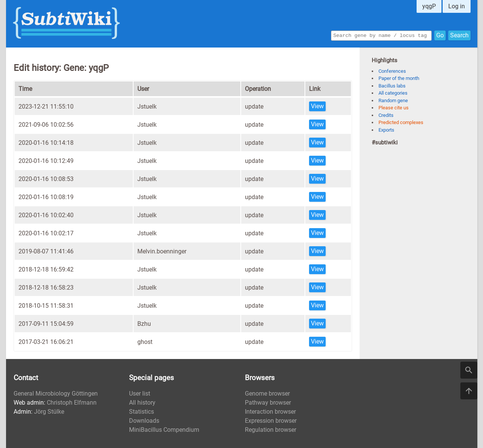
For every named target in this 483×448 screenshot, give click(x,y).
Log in (457, 6)
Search (459, 35)
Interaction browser (270, 412)
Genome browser (267, 394)
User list (140, 394)
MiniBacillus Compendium (164, 430)
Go (440, 35)
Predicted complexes (401, 122)
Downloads (144, 421)
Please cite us (394, 108)
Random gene (393, 100)
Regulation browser (271, 430)
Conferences (392, 71)
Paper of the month (399, 78)
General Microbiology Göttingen (56, 394)
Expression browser (271, 421)
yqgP (429, 6)
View (317, 106)
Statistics (142, 412)
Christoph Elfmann (72, 403)
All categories (393, 93)
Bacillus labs (392, 86)
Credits (386, 115)
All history (142, 403)
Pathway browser (268, 403)
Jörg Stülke (49, 412)
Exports (386, 130)
